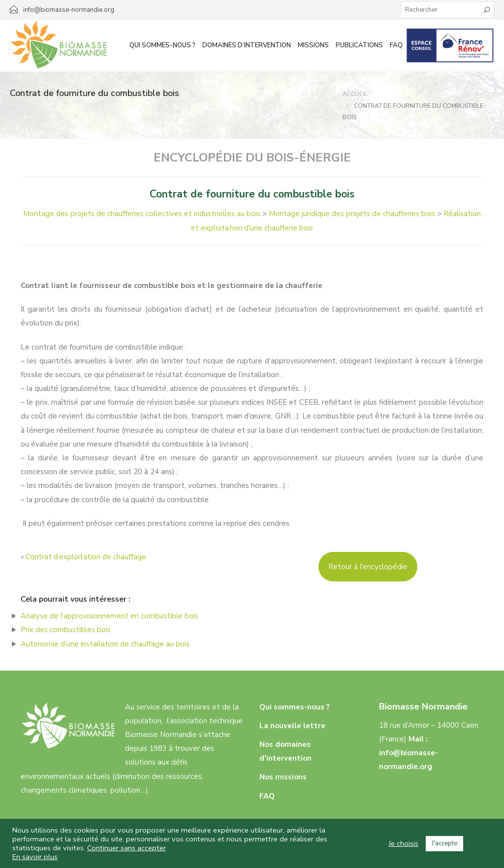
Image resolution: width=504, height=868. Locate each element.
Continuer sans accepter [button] (126, 848)
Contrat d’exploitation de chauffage (86, 557)
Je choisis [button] (404, 843)
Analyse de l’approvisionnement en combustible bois (110, 616)
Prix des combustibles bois (66, 630)
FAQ (396, 45)
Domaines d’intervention (247, 45)
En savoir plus (35, 857)
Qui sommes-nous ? (162, 45)
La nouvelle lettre (292, 726)
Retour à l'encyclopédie (368, 567)
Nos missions (283, 777)
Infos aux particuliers (450, 45)
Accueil (355, 94)
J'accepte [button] (444, 843)
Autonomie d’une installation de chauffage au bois (105, 644)
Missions (313, 45)
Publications (359, 45)
